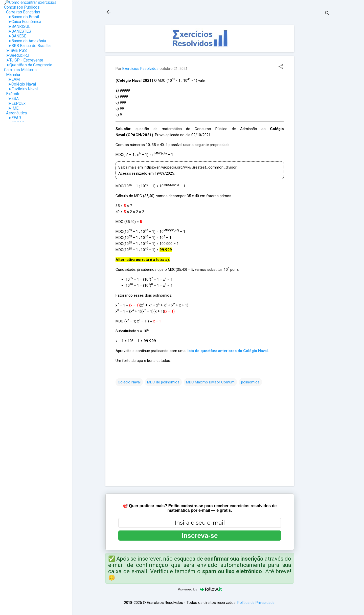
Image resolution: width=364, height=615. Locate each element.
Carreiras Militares (20, 70)
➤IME (11, 108)
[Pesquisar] (327, 14)
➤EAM (12, 79)
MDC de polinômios (163, 382)
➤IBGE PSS (15, 50)
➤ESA (11, 99)
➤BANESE (15, 36)
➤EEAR (13, 118)
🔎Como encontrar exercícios (30, 2)
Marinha (12, 75)
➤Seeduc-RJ (17, 55)
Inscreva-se (200, 536)
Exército (12, 94)
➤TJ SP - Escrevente (24, 60)
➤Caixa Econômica (23, 22)
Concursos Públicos (22, 7)
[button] (281, 67)
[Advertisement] (314, 101)
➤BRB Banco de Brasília (27, 46)
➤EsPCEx (15, 103)
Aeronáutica (15, 113)
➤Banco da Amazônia (25, 41)
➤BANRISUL (17, 26)
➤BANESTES (18, 31)
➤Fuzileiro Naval (21, 89)
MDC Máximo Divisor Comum (210, 382)
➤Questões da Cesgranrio (28, 65)
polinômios (250, 382)
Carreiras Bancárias (22, 12)
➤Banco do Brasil (21, 17)
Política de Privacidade (256, 603)
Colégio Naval (129, 382)
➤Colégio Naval (20, 84)
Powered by (200, 589)
